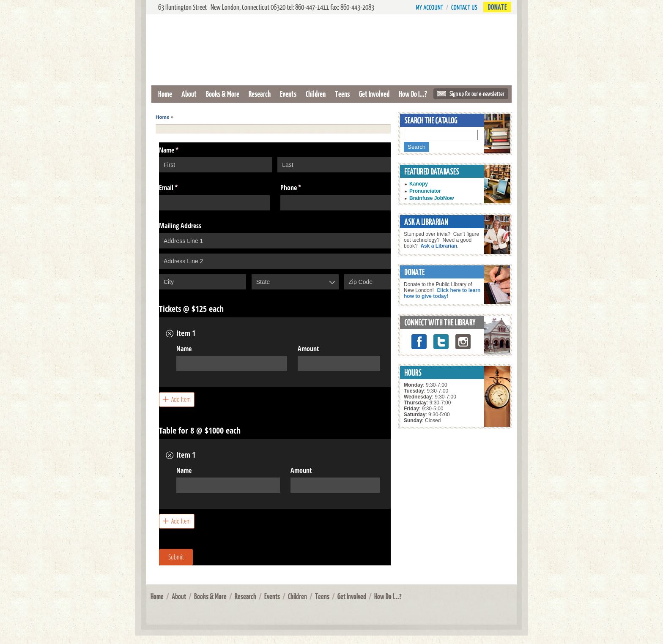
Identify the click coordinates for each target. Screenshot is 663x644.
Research (260, 94)
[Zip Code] (367, 282)
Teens (342, 94)
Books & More (223, 94)
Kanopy (419, 184)
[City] (203, 282)
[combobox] (295, 282)
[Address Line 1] (275, 241)
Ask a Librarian (439, 246)
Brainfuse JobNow (431, 198)
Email (179, 188)
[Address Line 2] (275, 261)
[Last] (334, 165)
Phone (302, 188)
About (189, 94)
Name (184, 349)
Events (288, 94)
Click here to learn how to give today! (442, 293)
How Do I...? (413, 94)
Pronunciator (425, 191)
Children (316, 94)
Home (165, 94)
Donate (497, 7)
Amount (308, 349)
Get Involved (374, 94)
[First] (216, 165)
